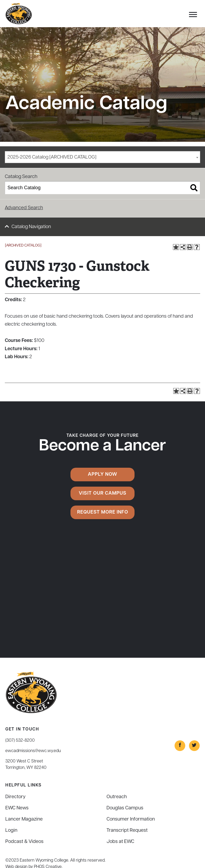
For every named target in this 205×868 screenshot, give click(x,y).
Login (11, 831)
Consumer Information (131, 819)
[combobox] (102, 157)
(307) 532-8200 (20, 741)
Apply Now (102, 475)
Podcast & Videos (24, 842)
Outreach (117, 797)
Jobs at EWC (120, 842)
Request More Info (103, 512)
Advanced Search (24, 208)
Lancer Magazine (24, 819)
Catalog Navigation (31, 227)
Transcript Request (127, 831)
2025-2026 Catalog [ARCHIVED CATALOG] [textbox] (52, 157)
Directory (15, 797)
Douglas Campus (125, 808)
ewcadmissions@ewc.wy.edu (33, 751)
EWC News (17, 808)
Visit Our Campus (103, 493)
